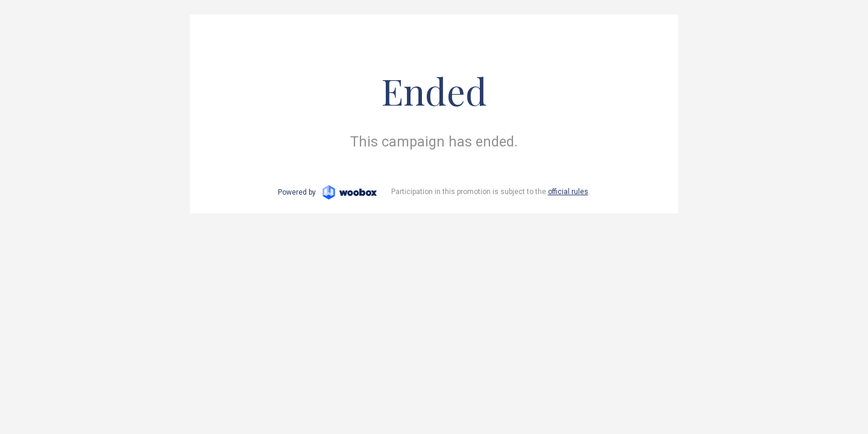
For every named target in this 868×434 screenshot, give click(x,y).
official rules (568, 192)
